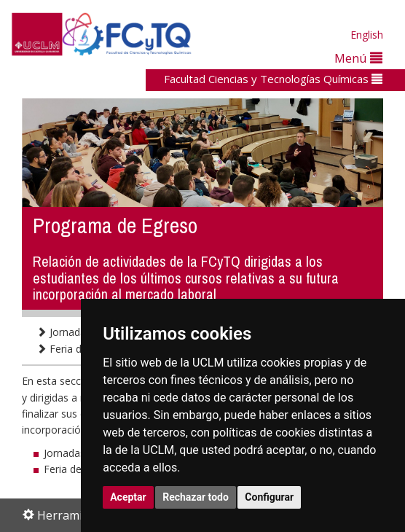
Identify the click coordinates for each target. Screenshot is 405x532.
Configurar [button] (269, 497)
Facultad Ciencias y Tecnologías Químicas (273, 79)
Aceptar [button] (128, 497)
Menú (358, 58)
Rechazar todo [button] (196, 497)
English (367, 35)
